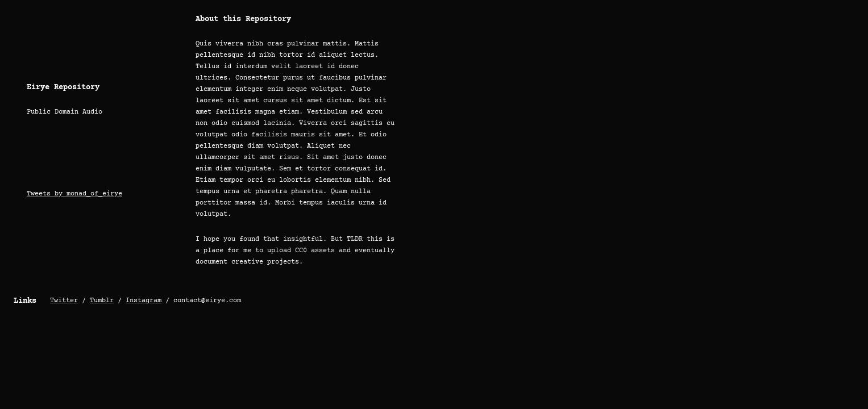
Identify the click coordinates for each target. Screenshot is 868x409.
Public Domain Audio (65, 112)
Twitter (64, 301)
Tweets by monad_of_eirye (74, 194)
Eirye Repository (63, 87)
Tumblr (102, 301)
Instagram (144, 301)
